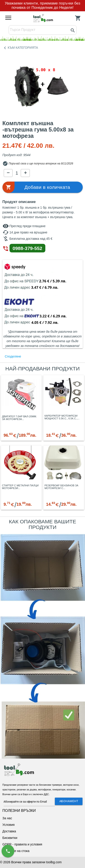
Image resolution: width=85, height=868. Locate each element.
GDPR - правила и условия (22, 844)
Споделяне (13, 356)
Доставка (9, 831)
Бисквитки (10, 838)
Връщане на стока (16, 851)
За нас (7, 818)
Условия (9, 825)
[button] (43, 187)
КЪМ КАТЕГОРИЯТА (20, 48)
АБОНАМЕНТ (69, 801)
